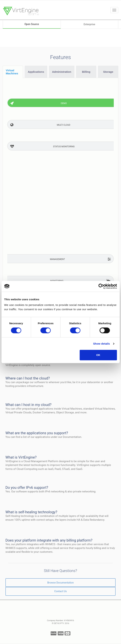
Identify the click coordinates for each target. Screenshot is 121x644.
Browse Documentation (61, 583)
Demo (64, 103)
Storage (108, 72)
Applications (36, 72)
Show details (102, 344)
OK (98, 355)
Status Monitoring (64, 147)
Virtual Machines (12, 72)
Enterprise (89, 24)
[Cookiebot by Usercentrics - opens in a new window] (101, 286)
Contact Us (61, 591)
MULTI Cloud (63, 125)
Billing (86, 72)
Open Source (32, 24)
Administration (62, 72)
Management (57, 259)
